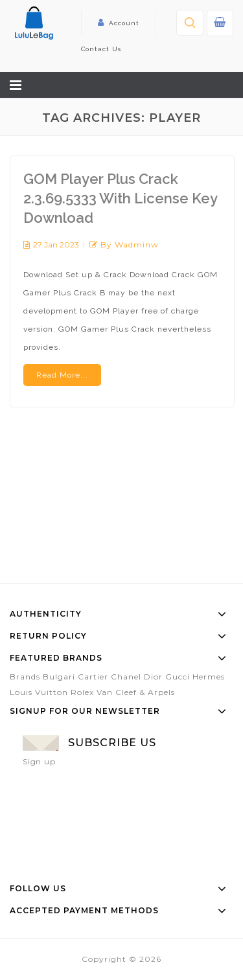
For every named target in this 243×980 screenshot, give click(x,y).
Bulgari (59, 677)
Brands (25, 677)
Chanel (126, 677)
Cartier (93, 677)
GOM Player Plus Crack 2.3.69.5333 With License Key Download (120, 198)
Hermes (209, 677)
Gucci (178, 677)
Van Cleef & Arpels (136, 692)
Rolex (82, 692)
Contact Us (101, 49)
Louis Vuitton (39, 692)
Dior (153, 677)
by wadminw (130, 245)
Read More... (62, 375)
